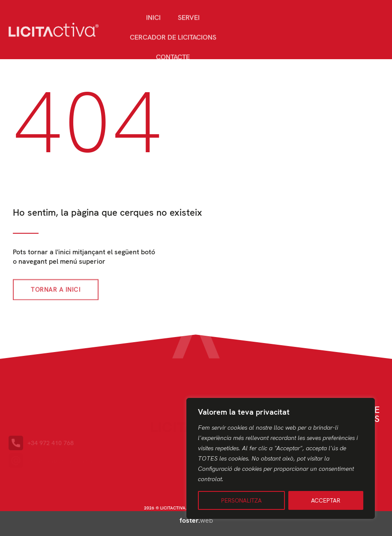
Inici (153, 26)
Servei (189, 26)
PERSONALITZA (241, 500)
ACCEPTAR (326, 500)
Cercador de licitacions (173, 46)
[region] (281, 458)
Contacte (173, 66)
